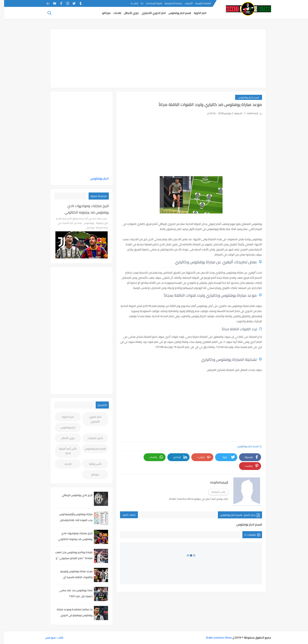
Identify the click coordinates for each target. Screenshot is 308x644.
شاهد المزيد (125, 515)
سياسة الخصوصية (169, 3)
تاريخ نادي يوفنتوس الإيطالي (73, 495)
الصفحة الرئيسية (199, 3)
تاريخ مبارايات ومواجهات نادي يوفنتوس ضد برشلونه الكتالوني (83, 209)
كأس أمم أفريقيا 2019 (64, 451)
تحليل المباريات (91, 438)
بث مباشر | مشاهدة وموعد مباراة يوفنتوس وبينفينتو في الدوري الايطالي (71, 615)
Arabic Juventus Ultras (215, 638)
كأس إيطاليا (91, 464)
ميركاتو (102, 13)
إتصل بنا (130, 3)
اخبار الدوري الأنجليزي (150, 13)
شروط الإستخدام (150, 3)
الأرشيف (185, 3)
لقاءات (113, 13)
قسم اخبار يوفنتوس (176, 13)
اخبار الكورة (196, 13)
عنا (138, 3)
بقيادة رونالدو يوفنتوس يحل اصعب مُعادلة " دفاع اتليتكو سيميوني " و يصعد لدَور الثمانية (70, 558)
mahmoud (248, 113)
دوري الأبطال (127, 13)
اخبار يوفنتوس (95, 178)
